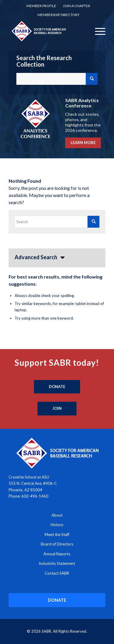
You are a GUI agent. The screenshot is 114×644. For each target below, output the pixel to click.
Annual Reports (57, 554)
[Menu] (97, 31)
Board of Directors (57, 544)
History (57, 525)
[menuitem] (41, 6)
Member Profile (41, 6)
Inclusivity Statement (57, 563)
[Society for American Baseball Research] (47, 31)
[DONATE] (57, 600)
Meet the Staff (57, 534)
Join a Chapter (76, 6)
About (57, 515)
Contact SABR (57, 573)
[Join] (57, 409)
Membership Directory (58, 15)
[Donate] (57, 387)
